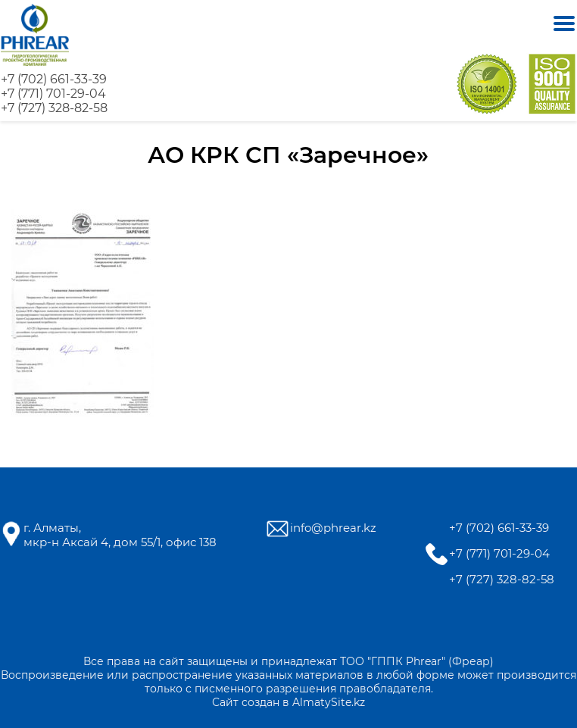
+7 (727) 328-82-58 (54, 108)
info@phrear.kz (333, 528)
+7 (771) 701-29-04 (53, 94)
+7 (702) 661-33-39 (54, 79)
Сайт (225, 702)
